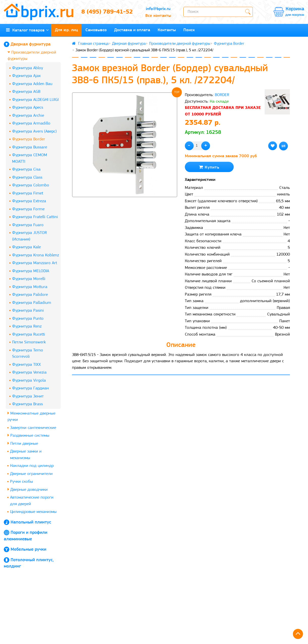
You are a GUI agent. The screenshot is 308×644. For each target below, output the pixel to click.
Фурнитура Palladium (32, 303)
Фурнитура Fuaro (28, 225)
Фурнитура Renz (27, 326)
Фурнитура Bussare (30, 147)
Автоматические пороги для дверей (32, 501)
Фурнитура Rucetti (29, 334)
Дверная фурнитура (31, 44)
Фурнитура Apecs (28, 108)
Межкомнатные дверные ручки (31, 416)
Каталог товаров (27, 30)
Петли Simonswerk (29, 342)
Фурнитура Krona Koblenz (36, 255)
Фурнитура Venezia (29, 372)
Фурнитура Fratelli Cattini (35, 217)
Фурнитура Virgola (29, 380)
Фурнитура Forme (28, 209)
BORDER (222, 95)
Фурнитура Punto (28, 319)
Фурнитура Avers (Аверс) (34, 131)
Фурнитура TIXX (26, 365)
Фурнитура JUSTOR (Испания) (29, 236)
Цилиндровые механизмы (33, 512)
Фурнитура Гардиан (30, 388)
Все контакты (158, 16)
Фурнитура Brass (27, 404)
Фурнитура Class (27, 177)
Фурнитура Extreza (29, 201)
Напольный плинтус (31, 522)
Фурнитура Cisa (26, 169)
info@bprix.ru (158, 9)
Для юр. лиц (66, 30)
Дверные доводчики (28, 489)
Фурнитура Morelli (29, 279)
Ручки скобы (22, 482)
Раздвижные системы (28, 435)
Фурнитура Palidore (30, 295)
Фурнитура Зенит (28, 396)
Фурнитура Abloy (28, 68)
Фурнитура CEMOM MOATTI (30, 158)
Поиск (189, 30)
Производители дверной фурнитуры (32, 55)
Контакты (167, 30)
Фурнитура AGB (26, 92)
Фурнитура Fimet (28, 193)
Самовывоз (96, 30)
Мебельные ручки (28, 550)
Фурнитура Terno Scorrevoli (28, 354)
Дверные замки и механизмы (26, 455)
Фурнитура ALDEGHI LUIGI (35, 100)
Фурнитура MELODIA (31, 271)
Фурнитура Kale (26, 247)
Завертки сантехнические (33, 428)
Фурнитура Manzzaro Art (35, 263)
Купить (209, 167)
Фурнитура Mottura (30, 287)
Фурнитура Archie (28, 116)
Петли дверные (23, 443)
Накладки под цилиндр (32, 466)
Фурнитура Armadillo (31, 123)
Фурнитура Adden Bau (32, 84)
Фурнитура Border (29, 139)
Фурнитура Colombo (31, 185)
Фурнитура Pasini (28, 311)
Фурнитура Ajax (26, 76)
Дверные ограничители (31, 474)
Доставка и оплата (132, 30)
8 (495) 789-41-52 (107, 12)
